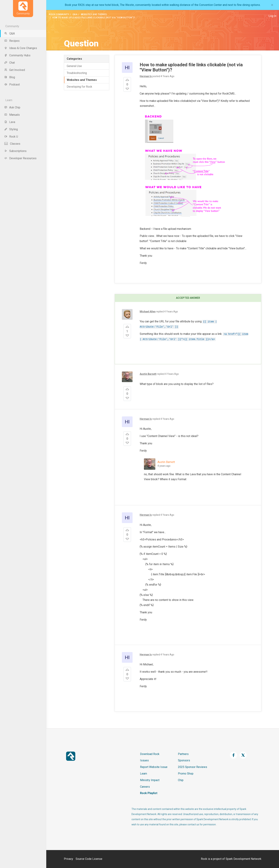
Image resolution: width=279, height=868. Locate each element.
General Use (74, 66)
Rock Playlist (149, 793)
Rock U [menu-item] (11, 137)
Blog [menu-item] (10, 77)
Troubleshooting (77, 73)
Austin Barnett (166, 462)
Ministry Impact (150, 780)
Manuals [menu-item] (12, 115)
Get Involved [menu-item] (15, 70)
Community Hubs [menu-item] (17, 55)
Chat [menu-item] (10, 63)
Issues (144, 760)
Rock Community (59, 14)
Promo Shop (186, 774)
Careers (145, 787)
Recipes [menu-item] (12, 41)
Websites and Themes (94, 14)
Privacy (69, 859)
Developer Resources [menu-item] (20, 158)
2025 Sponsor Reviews (193, 767)
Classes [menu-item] (12, 144)
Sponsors (184, 760)
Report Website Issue (154, 767)
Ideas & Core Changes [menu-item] (21, 48)
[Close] (272, 5)
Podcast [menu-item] (12, 85)
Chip (181, 780)
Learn (144, 774)
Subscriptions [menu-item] (15, 151)
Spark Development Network (244, 859)
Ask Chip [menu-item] (12, 107)
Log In (272, 16)
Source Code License (89, 859)
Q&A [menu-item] (10, 34)
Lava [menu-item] (10, 122)
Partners (183, 754)
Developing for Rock (79, 87)
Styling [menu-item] (11, 129)
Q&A (75, 14)
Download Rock (150, 754)
